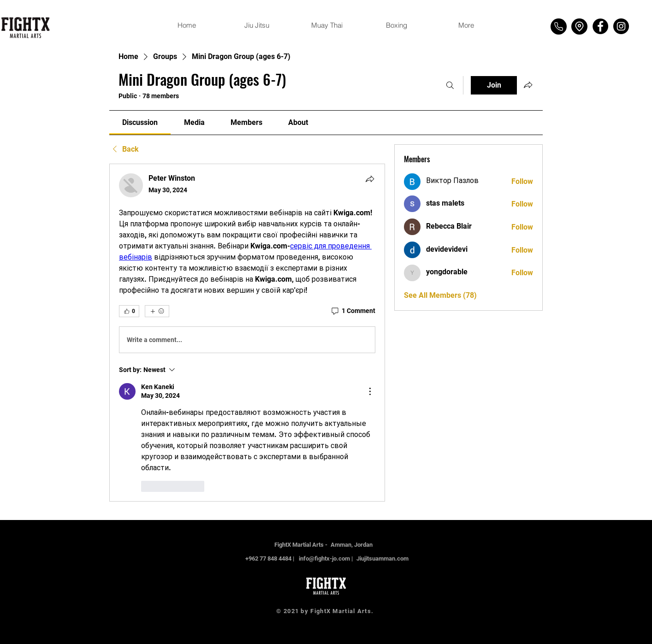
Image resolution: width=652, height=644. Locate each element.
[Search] (450, 85)
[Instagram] (621, 26)
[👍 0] (129, 311)
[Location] (579, 27)
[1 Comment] (353, 311)
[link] (140, 122)
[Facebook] (600, 26)
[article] (247, 333)
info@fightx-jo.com (324, 558)
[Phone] (559, 27)
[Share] (370, 179)
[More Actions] (370, 391)
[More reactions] (157, 311)
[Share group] (528, 85)
